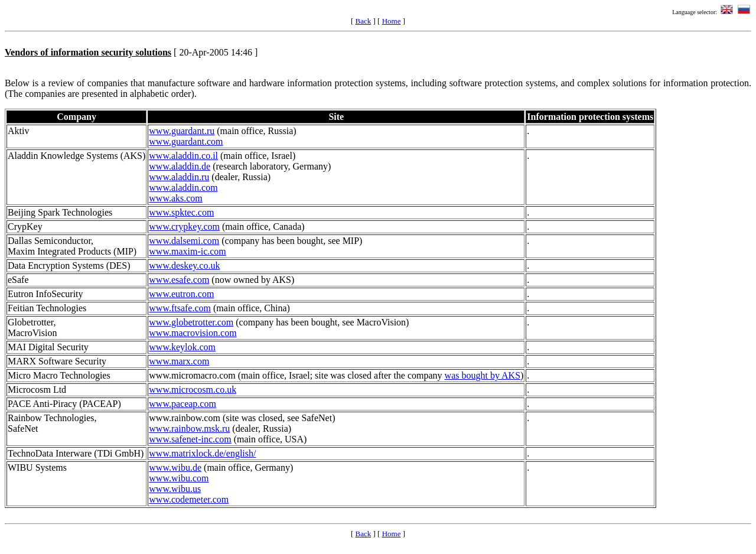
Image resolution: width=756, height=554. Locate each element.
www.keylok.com (182, 347)
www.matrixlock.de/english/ (202, 453)
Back (364, 21)
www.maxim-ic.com (187, 251)
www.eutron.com (181, 294)
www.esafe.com (179, 280)
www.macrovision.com (193, 333)
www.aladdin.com (183, 188)
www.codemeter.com (189, 499)
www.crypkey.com (184, 227)
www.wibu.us (175, 489)
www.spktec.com (181, 212)
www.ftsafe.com (180, 308)
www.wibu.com (179, 478)
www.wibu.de (175, 467)
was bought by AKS (483, 375)
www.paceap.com (183, 404)
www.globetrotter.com (191, 322)
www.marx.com (179, 361)
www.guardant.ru (182, 131)
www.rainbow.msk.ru (189, 428)
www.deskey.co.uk (184, 265)
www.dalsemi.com (184, 241)
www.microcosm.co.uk (193, 390)
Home (392, 21)
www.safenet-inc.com (190, 439)
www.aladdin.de (180, 166)
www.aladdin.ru (179, 177)
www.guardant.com (186, 141)
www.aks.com (176, 198)
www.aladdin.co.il (183, 156)
